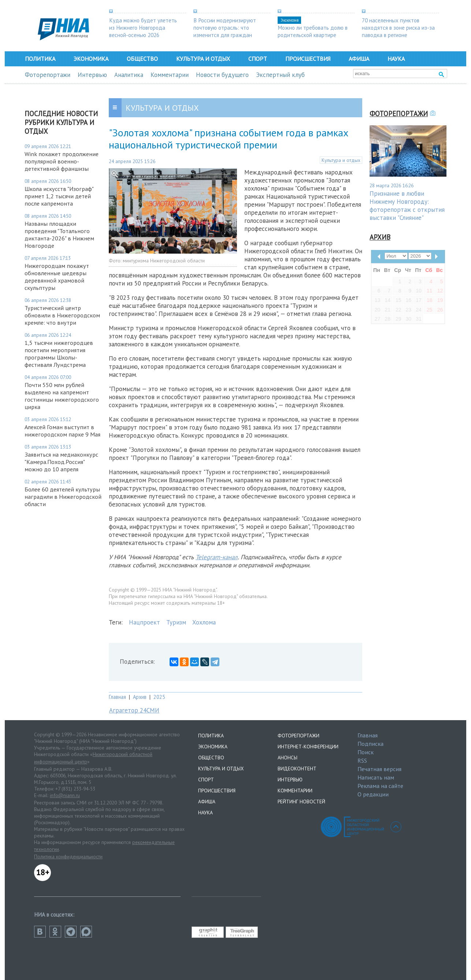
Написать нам (376, 777)
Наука (396, 59)
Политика (40, 59)
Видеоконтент (297, 769)
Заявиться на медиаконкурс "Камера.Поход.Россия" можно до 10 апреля (61, 462)
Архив (140, 697)
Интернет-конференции (308, 747)
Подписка (370, 744)
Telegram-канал (217, 557)
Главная (117, 697)
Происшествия (308, 59)
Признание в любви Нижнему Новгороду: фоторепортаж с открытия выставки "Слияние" (407, 206)
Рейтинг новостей (301, 802)
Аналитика (129, 75)
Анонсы (288, 758)
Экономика (91, 59)
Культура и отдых (203, 59)
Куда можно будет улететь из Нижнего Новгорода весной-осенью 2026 (143, 27)
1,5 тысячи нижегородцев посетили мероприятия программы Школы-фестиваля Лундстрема (59, 354)
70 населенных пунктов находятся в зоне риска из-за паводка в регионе (398, 27)
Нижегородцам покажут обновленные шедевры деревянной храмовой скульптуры (57, 277)
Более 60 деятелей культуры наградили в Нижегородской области (63, 497)
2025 (159, 697)
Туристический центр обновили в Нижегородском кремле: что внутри (62, 315)
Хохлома (204, 622)
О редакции (373, 794)
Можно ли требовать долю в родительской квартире (313, 31)
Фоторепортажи (48, 75)
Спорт (258, 59)
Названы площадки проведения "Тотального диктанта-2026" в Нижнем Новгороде (59, 235)
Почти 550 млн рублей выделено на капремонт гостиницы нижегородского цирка (62, 396)
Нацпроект (144, 622)
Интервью (92, 75)
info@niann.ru (65, 795)
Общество (142, 59)
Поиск (366, 752)
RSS (362, 760)
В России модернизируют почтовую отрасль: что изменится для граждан (225, 27)
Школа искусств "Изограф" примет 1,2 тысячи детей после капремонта (59, 196)
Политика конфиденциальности (68, 856)
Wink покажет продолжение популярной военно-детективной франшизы (62, 161)
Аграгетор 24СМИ (134, 710)
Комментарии (170, 75)
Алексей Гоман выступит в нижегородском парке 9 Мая (62, 431)
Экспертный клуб (280, 75)
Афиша (359, 59)
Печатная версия (379, 769)
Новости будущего (222, 75)
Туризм (176, 622)
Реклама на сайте (380, 786)
